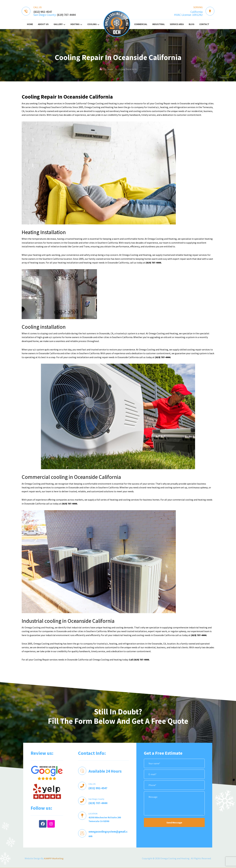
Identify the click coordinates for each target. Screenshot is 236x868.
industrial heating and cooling (129, 635)
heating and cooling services (36, 487)
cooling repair (101, 357)
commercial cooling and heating (189, 500)
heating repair (91, 263)
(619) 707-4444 (66, 15)
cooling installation (79, 357)
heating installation (68, 263)
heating (164, 107)
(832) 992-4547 (43, 12)
